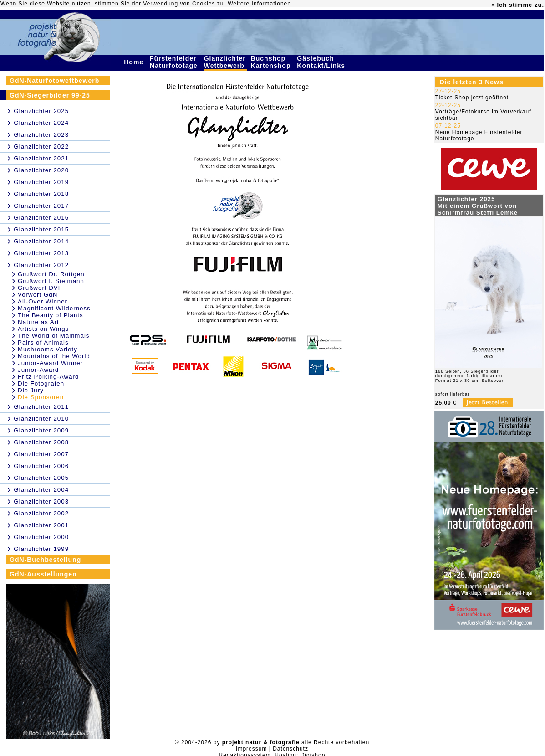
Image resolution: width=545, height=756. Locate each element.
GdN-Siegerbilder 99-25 (50, 95)
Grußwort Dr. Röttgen (51, 274)
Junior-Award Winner (50, 363)
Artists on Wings (43, 329)
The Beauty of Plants (51, 315)
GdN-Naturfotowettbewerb (54, 81)
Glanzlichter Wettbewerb (225, 62)
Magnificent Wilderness (54, 308)
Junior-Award (38, 370)
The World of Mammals (54, 336)
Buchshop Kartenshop (272, 62)
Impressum (251, 749)
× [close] (493, 5)
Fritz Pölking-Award (48, 377)
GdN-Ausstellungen (43, 574)
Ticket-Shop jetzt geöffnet (472, 98)
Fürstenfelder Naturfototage (175, 62)
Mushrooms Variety (48, 349)
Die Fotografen (41, 383)
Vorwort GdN (38, 295)
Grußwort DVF (40, 288)
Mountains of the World (54, 356)
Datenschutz (290, 749)
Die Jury (31, 390)
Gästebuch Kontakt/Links (322, 62)
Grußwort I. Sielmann (51, 281)
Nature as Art (38, 322)
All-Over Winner (43, 301)
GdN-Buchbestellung (45, 560)
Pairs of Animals (43, 342)
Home (135, 62)
